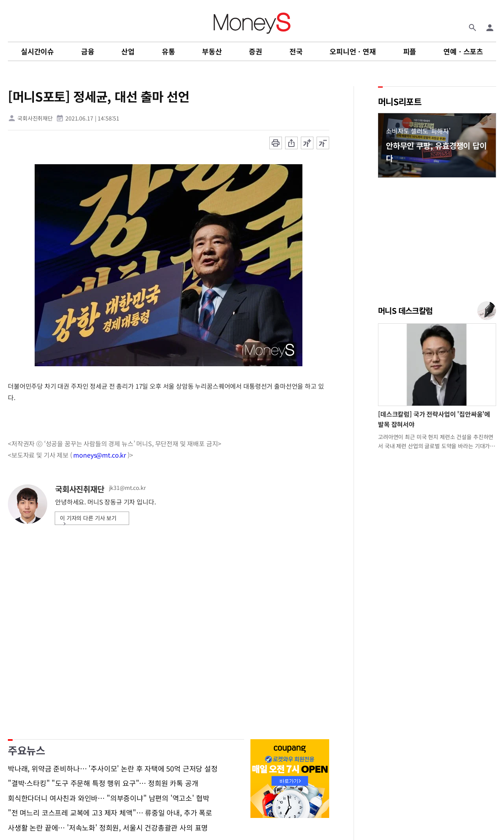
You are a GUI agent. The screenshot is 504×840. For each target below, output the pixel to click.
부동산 (212, 51)
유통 (169, 51)
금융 (88, 51)
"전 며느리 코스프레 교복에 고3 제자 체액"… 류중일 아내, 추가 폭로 (110, 813)
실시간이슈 (37, 51)
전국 (296, 51)
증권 (256, 51)
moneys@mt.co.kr (100, 455)
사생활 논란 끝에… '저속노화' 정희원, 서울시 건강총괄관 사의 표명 (108, 828)
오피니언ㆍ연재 (353, 51)
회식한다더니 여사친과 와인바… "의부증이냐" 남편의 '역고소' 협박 (108, 798)
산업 (128, 51)
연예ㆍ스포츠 (463, 51)
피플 (410, 51)
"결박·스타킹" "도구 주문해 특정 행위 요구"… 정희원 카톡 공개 (103, 783)
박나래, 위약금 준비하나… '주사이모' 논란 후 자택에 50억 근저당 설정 (113, 769)
